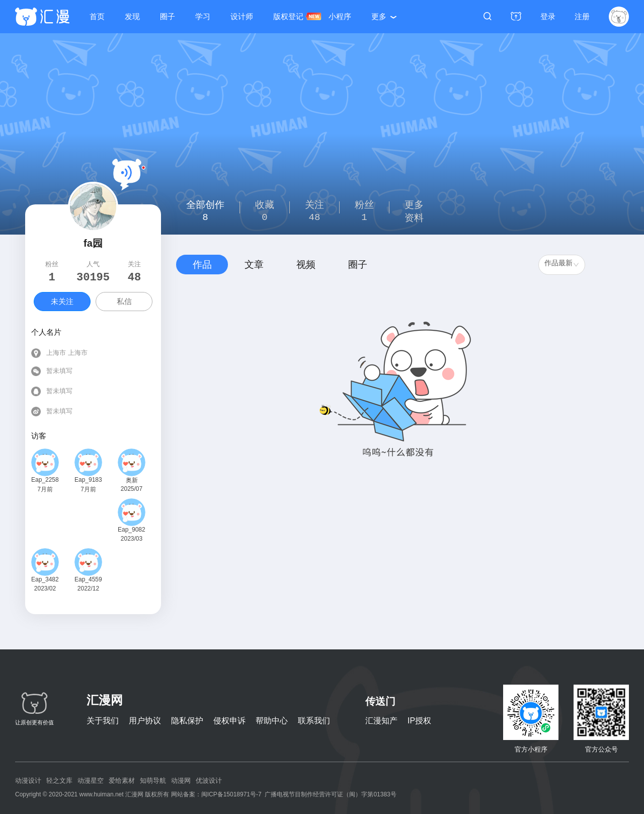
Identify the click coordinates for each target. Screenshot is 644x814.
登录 (548, 16)
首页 (97, 16)
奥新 (132, 480)
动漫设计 (28, 781)
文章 (254, 265)
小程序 (340, 16)
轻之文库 (59, 781)
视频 (306, 265)
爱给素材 (122, 781)
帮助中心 (272, 721)
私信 (124, 301)
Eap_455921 (88, 579)
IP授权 (419, 721)
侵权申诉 (229, 721)
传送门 (380, 701)
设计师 (242, 16)
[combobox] (562, 265)
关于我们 (103, 721)
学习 (203, 16)
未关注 (62, 301)
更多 (379, 16)
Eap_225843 (45, 480)
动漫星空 (91, 781)
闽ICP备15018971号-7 (231, 794)
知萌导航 (153, 781)
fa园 (93, 243)
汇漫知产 (381, 721)
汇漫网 (105, 700)
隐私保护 (187, 721)
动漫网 (181, 781)
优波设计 (209, 781)
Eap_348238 (45, 579)
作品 (202, 265)
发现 (132, 16)
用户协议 (145, 721)
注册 (582, 16)
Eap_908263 (132, 530)
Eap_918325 (88, 480)
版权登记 (288, 16)
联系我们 (314, 721)
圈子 (168, 16)
